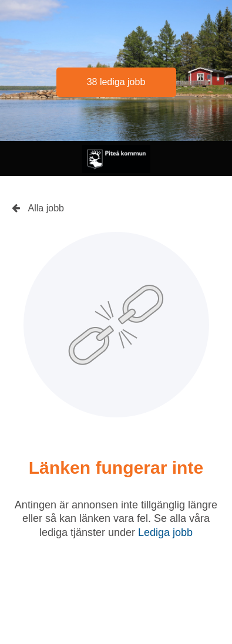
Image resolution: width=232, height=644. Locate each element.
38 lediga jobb (116, 82)
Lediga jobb (165, 532)
